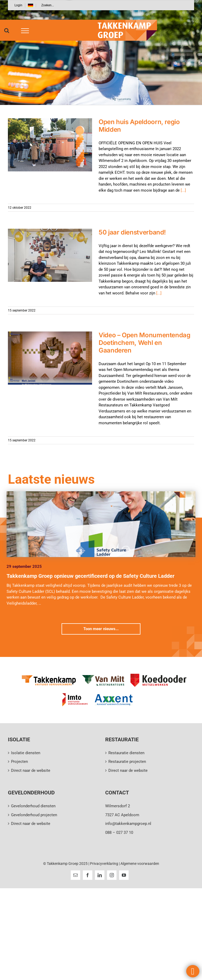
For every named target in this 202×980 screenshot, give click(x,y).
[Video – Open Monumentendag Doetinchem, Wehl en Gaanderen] (50, 358)
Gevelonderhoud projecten (34, 815)
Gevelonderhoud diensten (33, 806)
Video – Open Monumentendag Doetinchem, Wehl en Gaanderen (145, 343)
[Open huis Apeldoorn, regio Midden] (50, 145)
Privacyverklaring (104, 864)
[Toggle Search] (7, 30)
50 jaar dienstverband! (132, 232)
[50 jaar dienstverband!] (50, 255)
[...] (183, 190)
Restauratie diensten (126, 753)
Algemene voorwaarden (140, 864)
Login (18, 5)
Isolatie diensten (26, 753)
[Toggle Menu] (23, 31)
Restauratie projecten (127, 762)
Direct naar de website (31, 770)
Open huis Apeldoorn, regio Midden (139, 126)
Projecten (19, 762)
